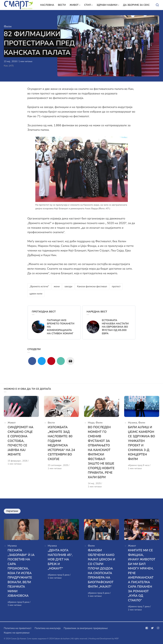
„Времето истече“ (39, 286)
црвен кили (36, 294)
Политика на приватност (18, 628)
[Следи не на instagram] (157, 628)
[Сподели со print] (70, 361)
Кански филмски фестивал (92, 286)
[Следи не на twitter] (152, 628)
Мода (91, 423)
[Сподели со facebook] (32, 361)
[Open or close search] (157, 5)
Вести (51, 423)
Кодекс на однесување (17, 633)
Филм (8, 26)
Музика (133, 423)
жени (57, 286)
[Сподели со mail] (61, 361)
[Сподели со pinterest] (51, 361)
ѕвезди (68, 286)
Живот (12, 423)
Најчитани (12, 511)
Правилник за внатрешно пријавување (86, 628)
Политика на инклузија (48, 628)
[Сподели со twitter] (42, 361)
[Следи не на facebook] (147, 628)
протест (116, 286)
